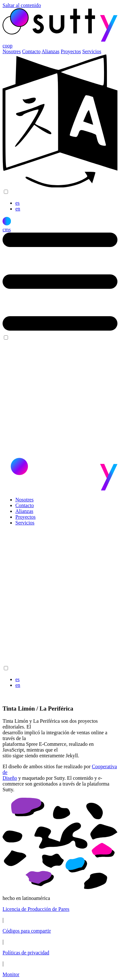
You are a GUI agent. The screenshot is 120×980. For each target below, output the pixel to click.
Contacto (31, 51)
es (17, 203)
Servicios (92, 51)
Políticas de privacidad (26, 953)
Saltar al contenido (22, 5)
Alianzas (51, 51)
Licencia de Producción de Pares (36, 909)
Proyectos (71, 51)
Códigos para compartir (27, 931)
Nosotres (12, 51)
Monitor (11, 974)
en (18, 209)
